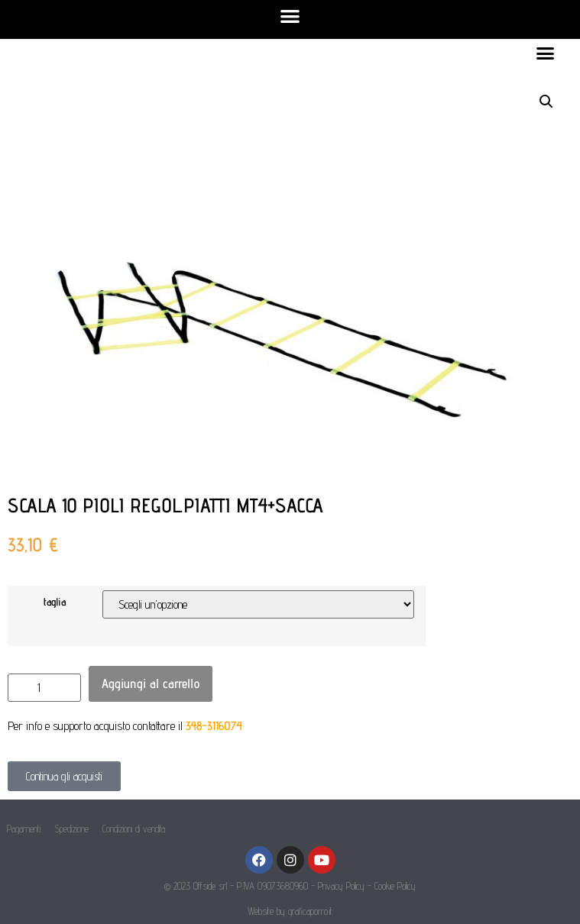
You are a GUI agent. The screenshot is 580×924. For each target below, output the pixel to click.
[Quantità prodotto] (44, 688)
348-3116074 (214, 726)
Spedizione (71, 829)
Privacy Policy (341, 886)
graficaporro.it (310, 911)
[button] (290, 16)
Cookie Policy (395, 886)
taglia (55, 602)
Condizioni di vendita (134, 829)
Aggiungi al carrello (151, 683)
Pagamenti (24, 829)
